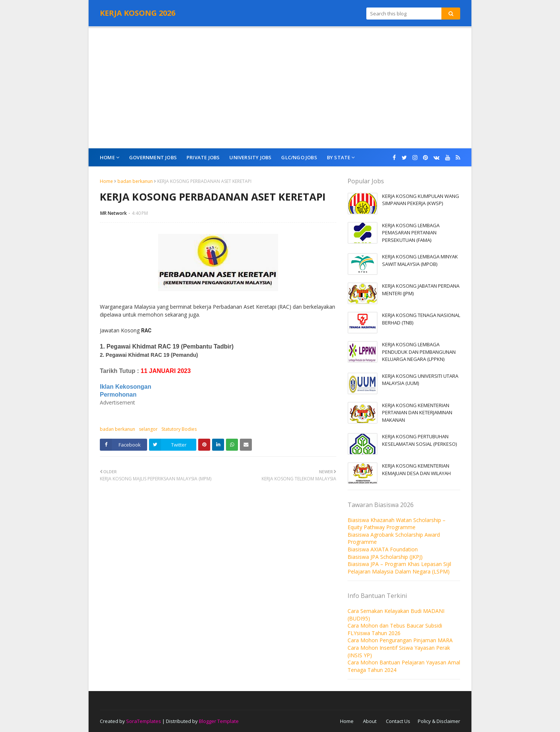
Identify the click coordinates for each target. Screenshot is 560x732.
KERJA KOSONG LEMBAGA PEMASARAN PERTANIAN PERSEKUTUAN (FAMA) (411, 233)
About (370, 721)
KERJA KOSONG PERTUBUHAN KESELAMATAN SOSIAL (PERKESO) (419, 440)
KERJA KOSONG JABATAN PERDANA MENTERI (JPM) (421, 290)
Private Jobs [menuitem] (203, 157)
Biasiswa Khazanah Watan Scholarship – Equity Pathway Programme (397, 524)
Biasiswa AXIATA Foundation (383, 549)
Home (106, 181)
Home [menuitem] (107, 157)
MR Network (114, 213)
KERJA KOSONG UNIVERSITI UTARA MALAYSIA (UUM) (420, 380)
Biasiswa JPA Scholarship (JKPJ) (385, 557)
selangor (148, 429)
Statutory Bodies (179, 429)
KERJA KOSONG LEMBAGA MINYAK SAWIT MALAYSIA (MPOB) (420, 260)
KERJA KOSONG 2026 (138, 13)
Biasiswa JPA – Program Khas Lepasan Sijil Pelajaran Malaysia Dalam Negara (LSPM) (399, 568)
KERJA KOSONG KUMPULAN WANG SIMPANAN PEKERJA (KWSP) (421, 200)
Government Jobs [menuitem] (153, 157)
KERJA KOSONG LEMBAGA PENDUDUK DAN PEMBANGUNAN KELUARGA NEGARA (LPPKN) (419, 352)
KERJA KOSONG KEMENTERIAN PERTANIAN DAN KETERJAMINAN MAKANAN (417, 413)
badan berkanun (135, 181)
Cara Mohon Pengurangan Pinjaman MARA (400, 640)
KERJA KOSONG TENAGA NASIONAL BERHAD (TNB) (421, 319)
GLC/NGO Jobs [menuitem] (299, 157)
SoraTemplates (144, 721)
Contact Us (398, 721)
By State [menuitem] (339, 157)
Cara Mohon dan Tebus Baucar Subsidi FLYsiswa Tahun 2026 (395, 629)
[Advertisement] (280, 88)
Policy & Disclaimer (439, 721)
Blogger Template (219, 721)
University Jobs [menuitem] (250, 157)
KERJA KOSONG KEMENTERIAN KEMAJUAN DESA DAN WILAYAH (416, 469)
